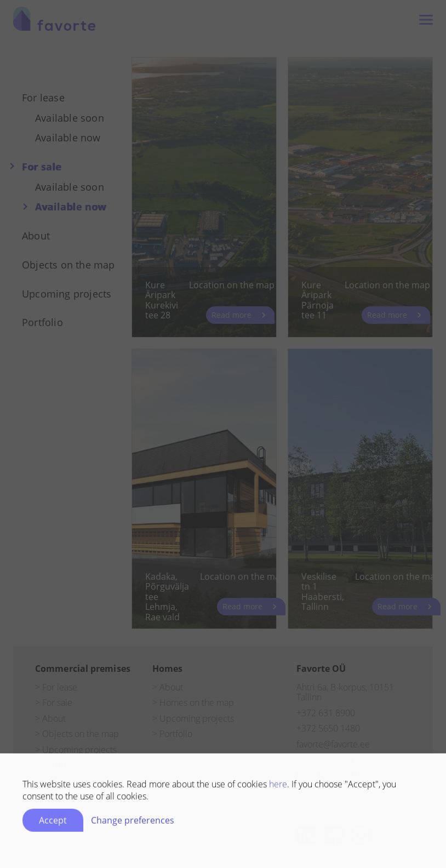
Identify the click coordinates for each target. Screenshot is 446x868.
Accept (53, 823)
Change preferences (133, 823)
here (278, 786)
